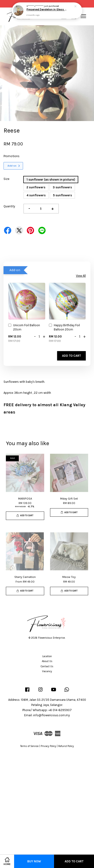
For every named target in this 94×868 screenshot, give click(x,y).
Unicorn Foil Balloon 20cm (24, 327)
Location (47, 656)
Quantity (9, 206)
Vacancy (47, 671)
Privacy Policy (48, 746)
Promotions (12, 156)
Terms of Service (29, 746)
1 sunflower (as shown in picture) (51, 180)
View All (81, 276)
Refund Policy (66, 746)
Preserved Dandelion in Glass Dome (47, 10)
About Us (47, 661)
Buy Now (34, 861)
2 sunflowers (36, 187)
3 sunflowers (62, 187)
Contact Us (47, 666)
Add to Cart (71, 356)
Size (6, 179)
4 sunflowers (36, 195)
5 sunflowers (62, 195)
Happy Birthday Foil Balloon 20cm (64, 327)
